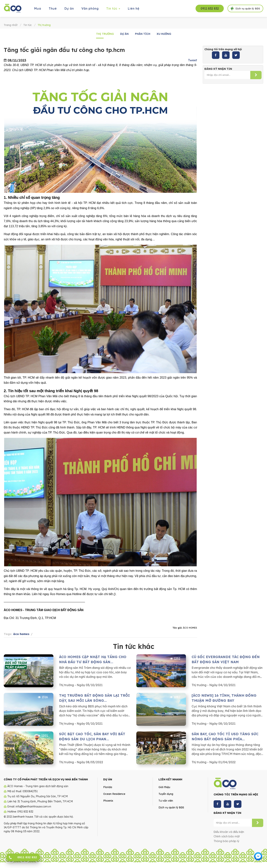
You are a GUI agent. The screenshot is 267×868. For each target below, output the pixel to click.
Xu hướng (164, 34)
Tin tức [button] (113, 10)
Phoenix (108, 801)
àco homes (21, 634)
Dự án (124, 34)
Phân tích (143, 34)
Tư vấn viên (166, 801)
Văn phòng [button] (90, 8)
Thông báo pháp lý (226, 841)
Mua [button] (38, 8)
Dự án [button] (69, 8)
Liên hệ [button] (133, 8)
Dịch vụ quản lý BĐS (171, 807)
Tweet (193, 60)
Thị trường (105, 34)
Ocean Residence (114, 794)
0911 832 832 (210, 8)
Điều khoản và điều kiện (229, 832)
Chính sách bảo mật (227, 836)
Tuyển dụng (166, 794)
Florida (108, 787)
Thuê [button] (53, 8)
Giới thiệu (164, 787)
